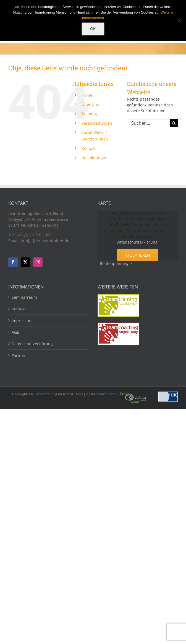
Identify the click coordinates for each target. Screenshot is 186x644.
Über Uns (90, 104)
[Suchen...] (148, 123)
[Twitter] (25, 262)
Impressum (22, 320)
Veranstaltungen (97, 123)
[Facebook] (13, 262)
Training (89, 114)
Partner (19, 355)
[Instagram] (38, 262)
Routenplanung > (116, 263)
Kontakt (89, 148)
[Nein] (179, 21)
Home (87, 95)
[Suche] (174, 123)
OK (93, 29)
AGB (15, 332)
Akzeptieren (138, 255)
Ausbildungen (95, 158)
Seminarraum (24, 297)
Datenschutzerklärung (137, 242)
